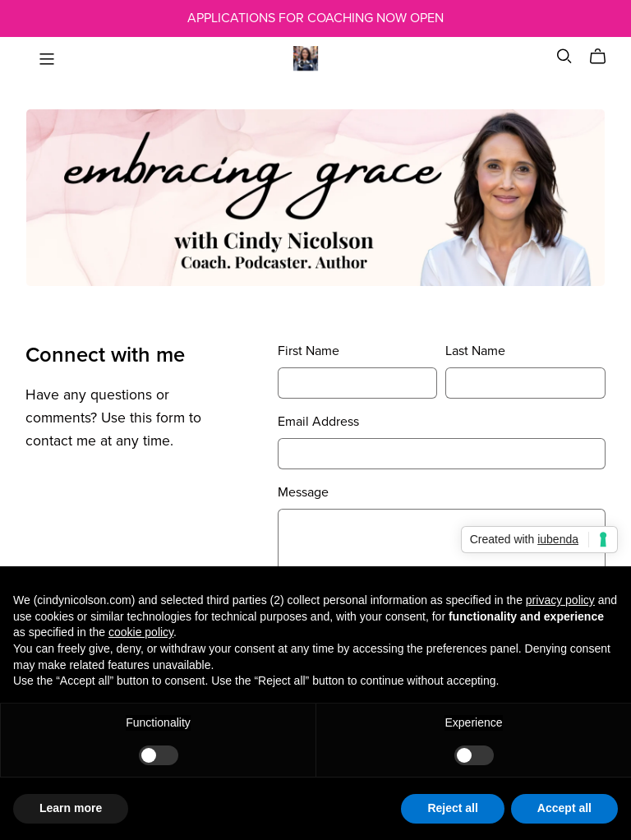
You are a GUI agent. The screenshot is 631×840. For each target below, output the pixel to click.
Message (303, 492)
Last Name (475, 351)
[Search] (564, 56)
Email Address (318, 422)
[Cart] (604, 57)
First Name (309, 351)
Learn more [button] (71, 808)
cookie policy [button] (141, 632)
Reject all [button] (452, 808)
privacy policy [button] (560, 600)
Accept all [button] (564, 808)
